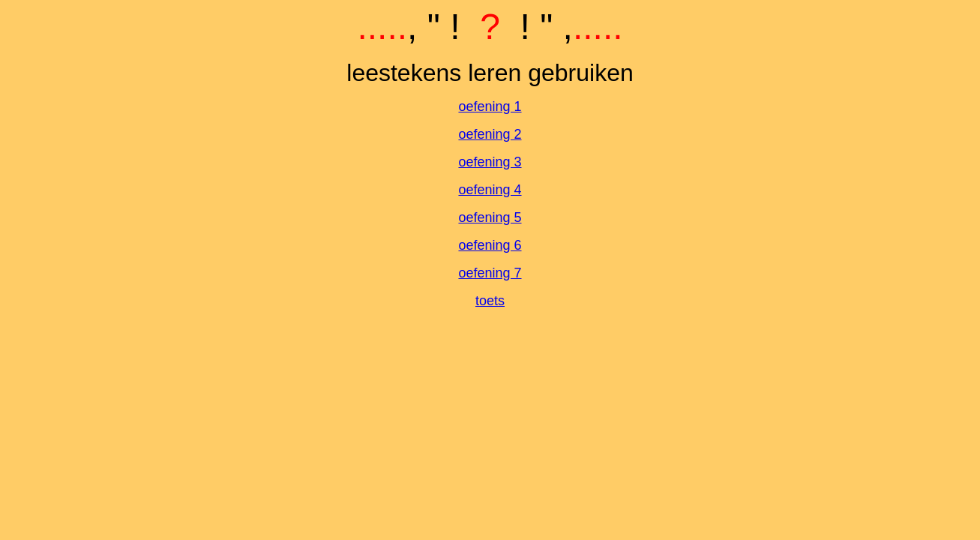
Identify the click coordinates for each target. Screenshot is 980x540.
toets (490, 301)
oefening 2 (490, 134)
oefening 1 (490, 106)
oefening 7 (490, 273)
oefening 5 (490, 217)
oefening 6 (490, 245)
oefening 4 (490, 190)
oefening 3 (490, 162)
